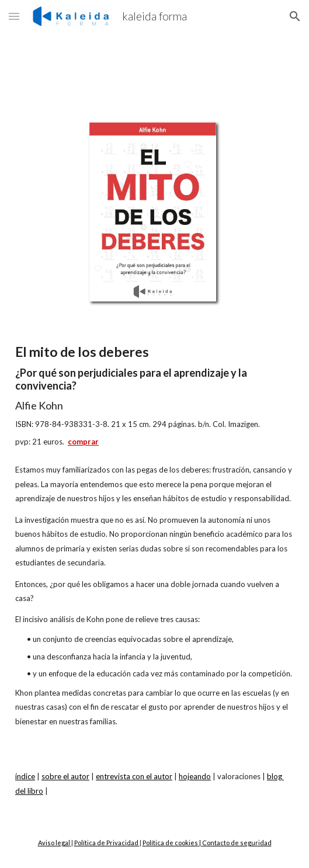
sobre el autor (65, 776)
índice (25, 776)
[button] (14, 16)
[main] (154, 395)
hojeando (195, 776)
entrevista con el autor (134, 776)
